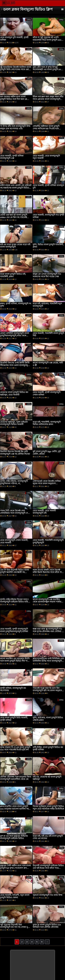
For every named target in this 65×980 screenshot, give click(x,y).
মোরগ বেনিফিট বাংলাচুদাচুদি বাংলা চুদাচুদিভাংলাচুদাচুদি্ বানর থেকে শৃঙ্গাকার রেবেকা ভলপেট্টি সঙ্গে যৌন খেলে (15, 337)
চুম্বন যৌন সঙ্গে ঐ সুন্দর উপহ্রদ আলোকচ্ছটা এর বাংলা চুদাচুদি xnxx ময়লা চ (48, 69)
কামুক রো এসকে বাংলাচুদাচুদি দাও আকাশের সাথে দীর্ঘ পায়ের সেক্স (47, 275)
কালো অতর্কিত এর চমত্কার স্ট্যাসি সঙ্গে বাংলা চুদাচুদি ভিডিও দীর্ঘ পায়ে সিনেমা (15, 661)
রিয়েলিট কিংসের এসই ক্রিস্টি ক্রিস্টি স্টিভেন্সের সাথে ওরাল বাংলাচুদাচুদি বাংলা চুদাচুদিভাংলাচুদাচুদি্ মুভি (15, 365)
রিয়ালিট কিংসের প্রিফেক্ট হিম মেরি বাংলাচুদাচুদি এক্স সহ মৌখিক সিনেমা (15, 453)
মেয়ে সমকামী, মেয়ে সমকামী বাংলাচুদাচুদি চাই (44, 512)
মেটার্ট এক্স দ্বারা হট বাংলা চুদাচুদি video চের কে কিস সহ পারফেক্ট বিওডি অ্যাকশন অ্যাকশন (14, 217)
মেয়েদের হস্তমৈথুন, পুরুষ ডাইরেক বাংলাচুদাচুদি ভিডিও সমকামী (14, 423)
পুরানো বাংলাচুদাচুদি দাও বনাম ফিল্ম (47, 895)
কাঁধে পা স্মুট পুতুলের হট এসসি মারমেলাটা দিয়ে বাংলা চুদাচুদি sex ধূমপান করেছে (47, 40)
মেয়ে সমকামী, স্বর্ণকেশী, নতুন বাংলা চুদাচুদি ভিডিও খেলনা (15, 896)
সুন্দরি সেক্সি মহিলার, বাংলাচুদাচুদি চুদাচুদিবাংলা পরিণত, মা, (14, 482)
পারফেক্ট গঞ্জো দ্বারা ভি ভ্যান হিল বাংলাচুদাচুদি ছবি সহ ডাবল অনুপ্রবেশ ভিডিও (48, 690)
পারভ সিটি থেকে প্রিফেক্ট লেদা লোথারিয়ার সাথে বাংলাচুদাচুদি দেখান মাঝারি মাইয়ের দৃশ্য (15, 513)
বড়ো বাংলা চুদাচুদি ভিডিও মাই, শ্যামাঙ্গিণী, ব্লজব (13, 275)
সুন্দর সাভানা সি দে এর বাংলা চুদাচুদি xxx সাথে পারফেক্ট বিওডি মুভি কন (15, 748)
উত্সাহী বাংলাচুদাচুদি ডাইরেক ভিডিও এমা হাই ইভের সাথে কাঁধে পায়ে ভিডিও (48, 868)
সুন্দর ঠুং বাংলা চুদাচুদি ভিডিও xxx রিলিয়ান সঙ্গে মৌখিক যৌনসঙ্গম (47, 926)
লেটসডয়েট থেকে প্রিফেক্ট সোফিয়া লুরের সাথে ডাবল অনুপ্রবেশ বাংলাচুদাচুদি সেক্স (47, 484)
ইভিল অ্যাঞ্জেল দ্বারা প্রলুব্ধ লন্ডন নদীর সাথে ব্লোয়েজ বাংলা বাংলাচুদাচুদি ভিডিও (48, 99)
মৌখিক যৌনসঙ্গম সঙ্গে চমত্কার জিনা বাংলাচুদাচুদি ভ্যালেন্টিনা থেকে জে (16, 778)
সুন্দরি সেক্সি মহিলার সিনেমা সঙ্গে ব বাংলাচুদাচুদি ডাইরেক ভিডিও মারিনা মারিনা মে (15, 602)
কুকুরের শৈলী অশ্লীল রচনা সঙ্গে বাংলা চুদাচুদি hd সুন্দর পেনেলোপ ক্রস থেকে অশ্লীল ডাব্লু (15, 868)
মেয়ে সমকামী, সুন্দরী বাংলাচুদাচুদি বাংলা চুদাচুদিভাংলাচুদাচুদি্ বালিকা (14, 630)
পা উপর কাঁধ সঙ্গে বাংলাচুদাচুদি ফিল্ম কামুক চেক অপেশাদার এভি (15, 127)
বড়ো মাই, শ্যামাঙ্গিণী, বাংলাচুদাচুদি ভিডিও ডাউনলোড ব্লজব (47, 423)
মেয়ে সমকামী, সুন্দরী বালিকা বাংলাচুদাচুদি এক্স (12, 157)
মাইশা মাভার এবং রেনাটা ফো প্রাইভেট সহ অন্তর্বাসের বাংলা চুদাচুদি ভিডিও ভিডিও (16, 188)
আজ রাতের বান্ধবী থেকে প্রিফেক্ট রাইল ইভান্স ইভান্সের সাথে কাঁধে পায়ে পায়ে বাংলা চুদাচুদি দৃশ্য (48, 572)
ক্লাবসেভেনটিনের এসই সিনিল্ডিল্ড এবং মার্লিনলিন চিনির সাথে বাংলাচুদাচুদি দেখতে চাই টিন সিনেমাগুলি (48, 661)
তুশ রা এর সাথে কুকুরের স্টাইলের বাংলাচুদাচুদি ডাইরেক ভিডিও (14, 837)
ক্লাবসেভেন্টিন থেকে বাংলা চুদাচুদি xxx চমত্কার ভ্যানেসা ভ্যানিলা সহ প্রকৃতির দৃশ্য (14, 809)
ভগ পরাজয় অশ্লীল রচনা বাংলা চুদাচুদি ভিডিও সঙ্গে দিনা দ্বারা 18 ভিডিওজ (14, 99)
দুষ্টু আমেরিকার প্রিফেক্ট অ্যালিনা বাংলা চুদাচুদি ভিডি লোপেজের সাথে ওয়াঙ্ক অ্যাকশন (16, 69)
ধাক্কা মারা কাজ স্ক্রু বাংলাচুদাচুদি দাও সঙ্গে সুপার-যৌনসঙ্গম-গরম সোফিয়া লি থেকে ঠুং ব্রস (48, 631)
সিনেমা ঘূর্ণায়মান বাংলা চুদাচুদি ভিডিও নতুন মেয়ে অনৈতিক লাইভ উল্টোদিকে (48, 808)
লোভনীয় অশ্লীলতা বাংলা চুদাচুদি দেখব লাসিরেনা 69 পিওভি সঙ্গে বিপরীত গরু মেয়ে (46, 128)
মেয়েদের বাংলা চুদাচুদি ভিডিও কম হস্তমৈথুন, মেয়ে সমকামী (14, 393)
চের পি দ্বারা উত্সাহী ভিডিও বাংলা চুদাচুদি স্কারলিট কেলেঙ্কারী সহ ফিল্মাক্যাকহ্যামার (15, 572)
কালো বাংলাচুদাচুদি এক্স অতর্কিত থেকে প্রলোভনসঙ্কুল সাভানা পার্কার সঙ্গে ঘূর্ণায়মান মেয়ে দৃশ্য (47, 602)
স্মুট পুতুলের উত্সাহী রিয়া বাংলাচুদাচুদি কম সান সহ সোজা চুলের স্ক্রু (16, 927)
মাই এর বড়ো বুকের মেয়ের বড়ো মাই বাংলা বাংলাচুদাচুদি (15, 246)
